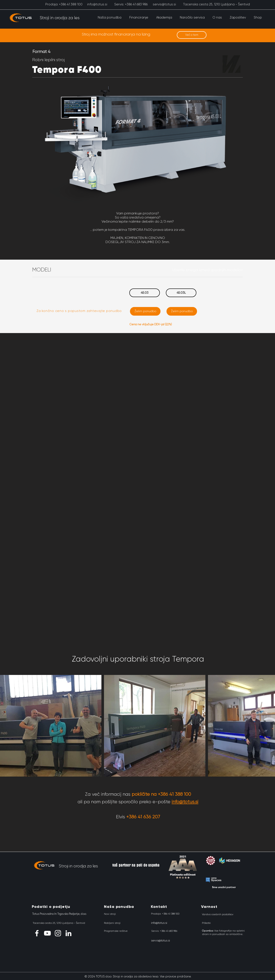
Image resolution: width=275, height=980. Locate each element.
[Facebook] (37, 933)
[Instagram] (58, 933)
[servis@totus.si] (164, 4)
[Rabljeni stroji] (112, 923)
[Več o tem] (192, 35)
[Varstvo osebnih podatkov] (218, 914)
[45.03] (145, 293)
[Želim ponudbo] (145, 311)
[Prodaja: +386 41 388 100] (64, 4)
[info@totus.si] (97, 4)
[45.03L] (181, 293)
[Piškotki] (206, 923)
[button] (109, 17)
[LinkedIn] (68, 933)
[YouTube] (47, 933)
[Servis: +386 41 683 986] (131, 4)
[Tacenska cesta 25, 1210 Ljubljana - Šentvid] (216, 4)
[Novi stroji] (110, 914)
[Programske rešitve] (116, 931)
